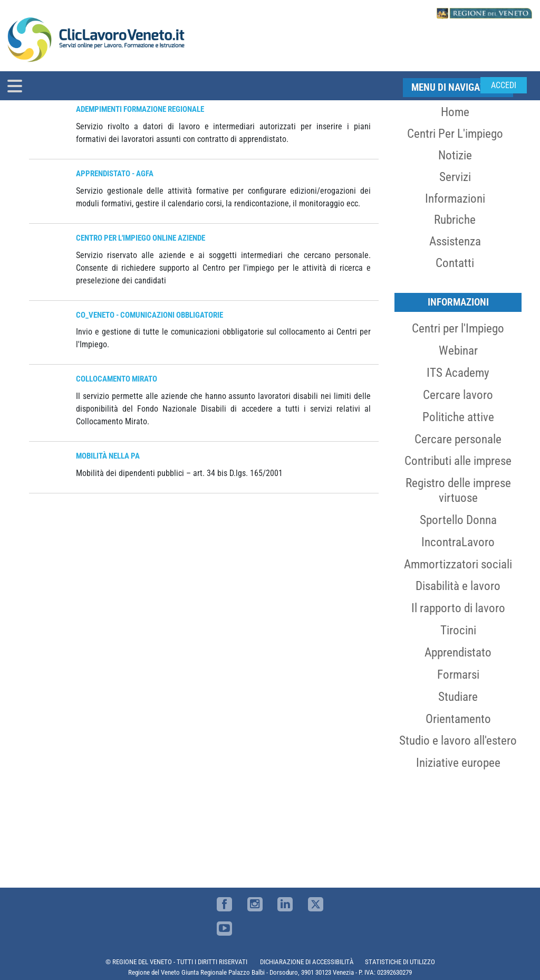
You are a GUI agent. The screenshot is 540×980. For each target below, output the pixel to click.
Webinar (458, 350)
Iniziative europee (458, 763)
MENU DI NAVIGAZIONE (458, 87)
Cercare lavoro (458, 395)
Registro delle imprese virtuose (458, 490)
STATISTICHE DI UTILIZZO (400, 962)
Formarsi (458, 674)
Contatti (455, 263)
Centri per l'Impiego (458, 328)
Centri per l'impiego (455, 134)
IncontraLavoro (458, 542)
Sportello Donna (458, 520)
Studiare (458, 697)
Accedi (504, 85)
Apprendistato (458, 652)
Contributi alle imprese (458, 461)
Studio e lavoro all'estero (458, 740)
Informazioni (455, 198)
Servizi (455, 177)
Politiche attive (458, 417)
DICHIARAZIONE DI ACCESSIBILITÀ (307, 962)
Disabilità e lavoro (458, 586)
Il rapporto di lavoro (458, 608)
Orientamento (458, 719)
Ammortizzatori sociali (458, 564)
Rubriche (455, 220)
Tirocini (458, 630)
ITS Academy (458, 373)
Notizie (455, 155)
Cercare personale (458, 439)
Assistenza (455, 241)
